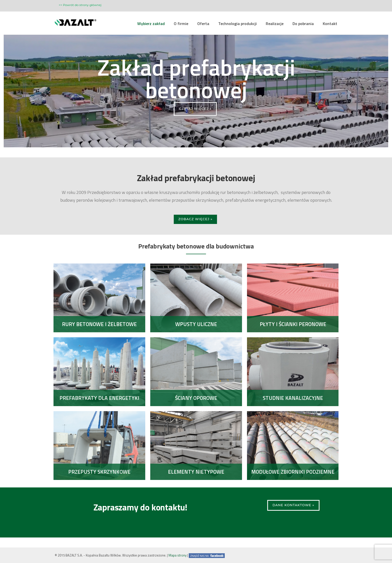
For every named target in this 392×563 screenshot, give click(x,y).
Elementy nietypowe (196, 472)
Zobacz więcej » (195, 219)
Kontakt (330, 24)
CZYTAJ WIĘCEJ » (195, 109)
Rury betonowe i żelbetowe (99, 324)
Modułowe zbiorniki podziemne (293, 472)
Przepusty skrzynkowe (99, 472)
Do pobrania (303, 24)
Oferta (203, 24)
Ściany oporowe (196, 398)
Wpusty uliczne (196, 324)
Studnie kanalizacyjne (293, 398)
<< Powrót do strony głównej (80, 5)
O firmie (181, 24)
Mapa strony (177, 555)
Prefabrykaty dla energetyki (99, 398)
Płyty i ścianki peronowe (293, 324)
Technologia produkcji (237, 24)
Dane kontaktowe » (293, 505)
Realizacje (275, 24)
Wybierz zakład (151, 24)
